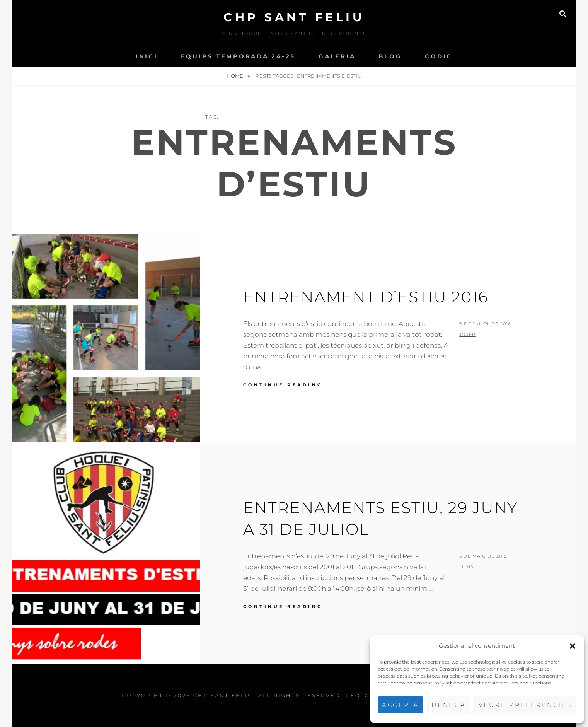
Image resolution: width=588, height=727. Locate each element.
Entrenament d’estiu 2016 (366, 297)
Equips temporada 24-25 (238, 56)
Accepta (401, 705)
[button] (573, 646)
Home (235, 76)
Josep (467, 334)
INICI (147, 56)
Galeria (337, 56)
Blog (390, 56)
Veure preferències (526, 705)
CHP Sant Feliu (294, 17)
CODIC (439, 56)
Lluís (466, 567)
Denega (449, 705)
